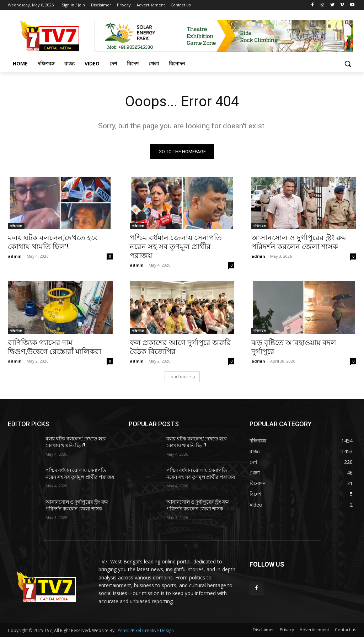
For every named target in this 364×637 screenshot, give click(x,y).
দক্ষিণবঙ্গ (16, 226)
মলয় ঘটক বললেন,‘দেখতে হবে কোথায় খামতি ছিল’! (53, 242)
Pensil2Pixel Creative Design (146, 630)
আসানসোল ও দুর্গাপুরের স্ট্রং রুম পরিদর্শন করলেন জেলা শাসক (299, 242)
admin (15, 256)
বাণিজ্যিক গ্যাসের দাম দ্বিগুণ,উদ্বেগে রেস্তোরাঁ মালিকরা (55, 347)
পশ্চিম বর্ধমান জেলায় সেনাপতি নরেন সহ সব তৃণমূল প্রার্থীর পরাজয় (176, 247)
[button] (348, 64)
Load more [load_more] (182, 377)
